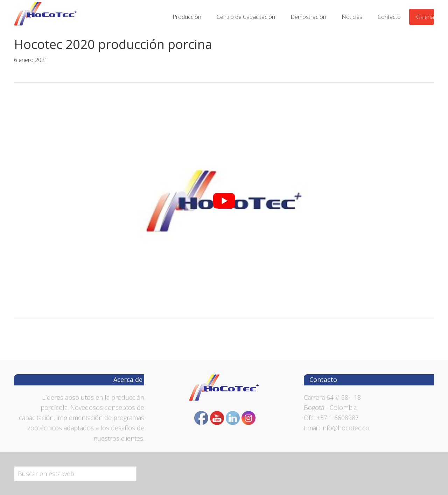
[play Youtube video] (224, 201)
